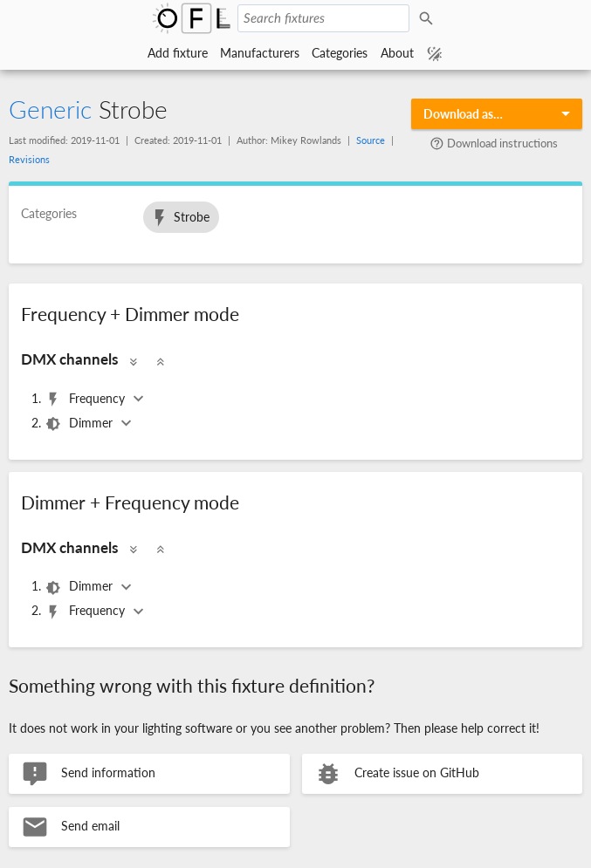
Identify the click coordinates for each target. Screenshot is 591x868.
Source (371, 140)
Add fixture (178, 53)
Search (429, 18)
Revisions (29, 159)
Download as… (463, 114)
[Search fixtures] (323, 18)
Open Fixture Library (191, 18)
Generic (50, 109)
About (397, 53)
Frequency (86, 400)
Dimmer (80, 424)
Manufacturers (260, 53)
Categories (340, 53)
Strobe (179, 218)
